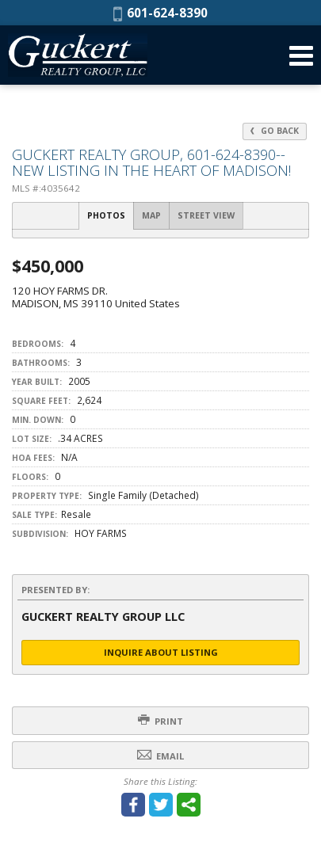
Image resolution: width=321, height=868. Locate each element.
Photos (106, 215)
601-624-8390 (160, 13)
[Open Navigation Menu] (301, 55)
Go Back (275, 131)
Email (160, 755)
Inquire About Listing (161, 652)
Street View (206, 215)
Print (160, 720)
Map (151, 215)
